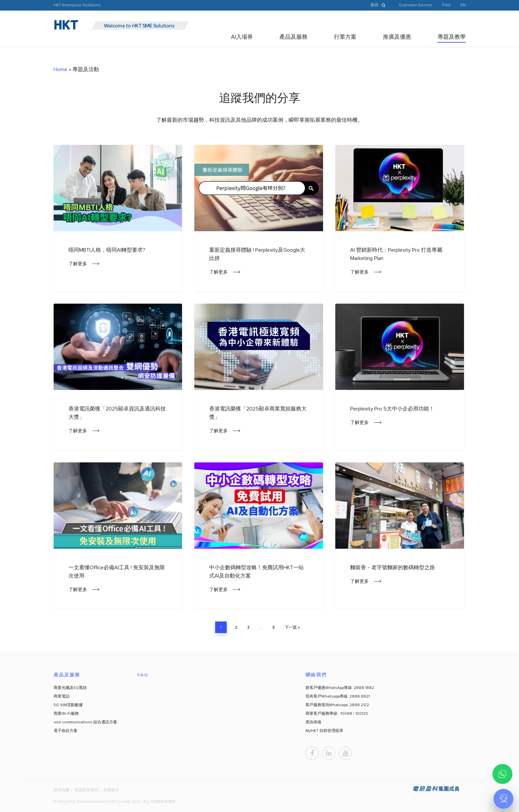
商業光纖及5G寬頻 (70, 688)
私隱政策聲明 (86, 790)
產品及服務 (293, 37)
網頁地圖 (62, 790)
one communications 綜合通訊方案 (85, 722)
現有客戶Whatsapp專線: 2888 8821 (338, 697)
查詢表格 (313, 722)
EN (463, 5)
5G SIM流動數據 (68, 705)
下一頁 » (292, 627)
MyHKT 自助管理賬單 (324, 731)
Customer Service (416, 5)
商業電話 (62, 697)
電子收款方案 (66, 731)
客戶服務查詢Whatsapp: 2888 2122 (337, 705)
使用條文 (111, 790)
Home (61, 69)
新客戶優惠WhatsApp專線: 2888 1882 (340, 688)
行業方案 (345, 37)
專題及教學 (452, 37)
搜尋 (380, 5)
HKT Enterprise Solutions (77, 5)
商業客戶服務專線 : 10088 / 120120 (337, 714)
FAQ (446, 5)
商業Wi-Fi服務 (66, 714)
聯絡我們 (316, 675)
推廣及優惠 (397, 37)
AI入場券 (242, 37)
